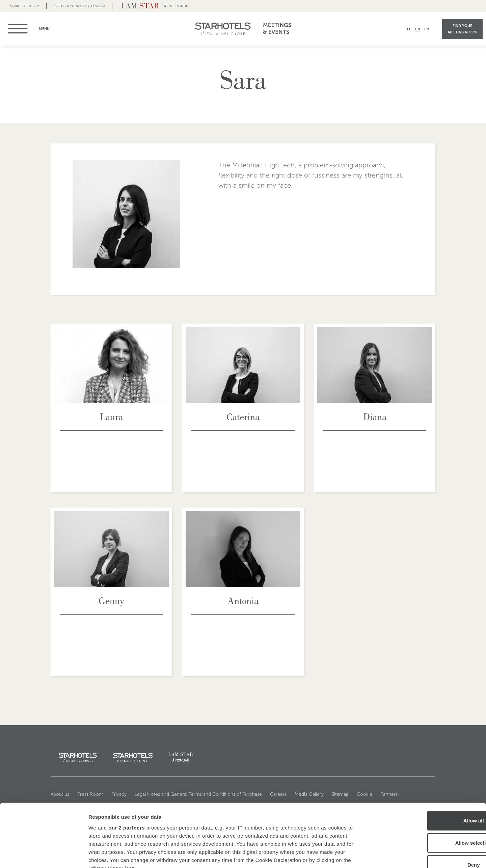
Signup (182, 6)
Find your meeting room (462, 29)
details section (324, 828)
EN (418, 29)
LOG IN (167, 6)
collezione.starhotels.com (80, 6)
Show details (354, 855)
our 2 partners (127, 772)
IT (409, 29)
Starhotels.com (25, 6)
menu (21, 29)
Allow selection (429, 787)
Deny (430, 809)
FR (427, 29)
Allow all (430, 765)
